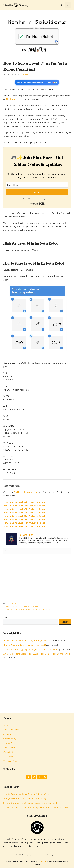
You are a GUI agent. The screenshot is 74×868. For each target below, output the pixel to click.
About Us (8, 725)
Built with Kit (37, 204)
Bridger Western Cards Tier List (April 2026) (25, 645)
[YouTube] (34, 777)
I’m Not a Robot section (26, 492)
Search (7, 617)
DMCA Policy (9, 748)
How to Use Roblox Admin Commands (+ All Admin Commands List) (28, 609)
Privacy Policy (10, 743)
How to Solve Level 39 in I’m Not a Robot (24, 516)
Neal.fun (10, 99)
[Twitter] (28, 777)
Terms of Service (12, 761)
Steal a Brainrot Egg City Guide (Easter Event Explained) (30, 649)
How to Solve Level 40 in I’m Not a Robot (24, 519)
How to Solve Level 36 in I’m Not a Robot (24, 506)
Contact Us (9, 734)
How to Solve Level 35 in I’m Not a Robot (24, 502)
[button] (61, 5)
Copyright (8, 752)
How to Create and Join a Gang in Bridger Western (28, 640)
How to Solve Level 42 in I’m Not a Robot (24, 526)
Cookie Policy (10, 739)
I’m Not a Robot (11, 604)
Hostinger (43, 861)
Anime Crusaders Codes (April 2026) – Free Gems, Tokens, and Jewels (37, 654)
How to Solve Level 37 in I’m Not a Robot (24, 509)
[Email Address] (37, 185)
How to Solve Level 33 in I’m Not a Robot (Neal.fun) (22, 606)
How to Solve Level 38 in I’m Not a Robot (24, 512)
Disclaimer (9, 757)
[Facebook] (39, 777)
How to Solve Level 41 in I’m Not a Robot (24, 523)
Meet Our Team (11, 730)
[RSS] (45, 777)
